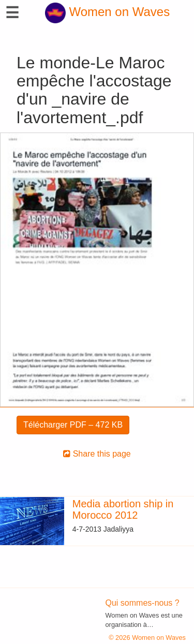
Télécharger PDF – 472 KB (73, 425)
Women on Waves (107, 12)
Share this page (97, 454)
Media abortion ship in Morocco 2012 (123, 509)
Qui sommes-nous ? (143, 603)
